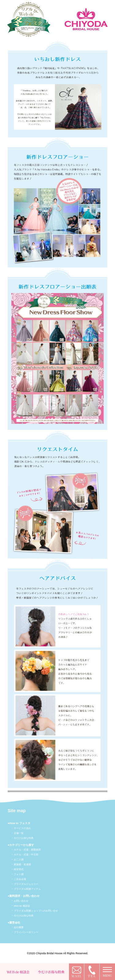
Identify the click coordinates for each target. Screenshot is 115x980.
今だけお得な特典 (24, 838)
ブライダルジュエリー (26, 884)
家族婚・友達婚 (22, 864)
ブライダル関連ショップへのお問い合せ (36, 911)
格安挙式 (19, 869)
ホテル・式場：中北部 (26, 855)
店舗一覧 (19, 833)
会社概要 (19, 927)
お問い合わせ (21, 901)
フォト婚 (19, 874)
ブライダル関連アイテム (27, 889)
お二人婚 (19, 860)
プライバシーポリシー (26, 932)
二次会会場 (20, 879)
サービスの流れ (22, 828)
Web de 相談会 (22, 906)
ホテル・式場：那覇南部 (27, 850)
